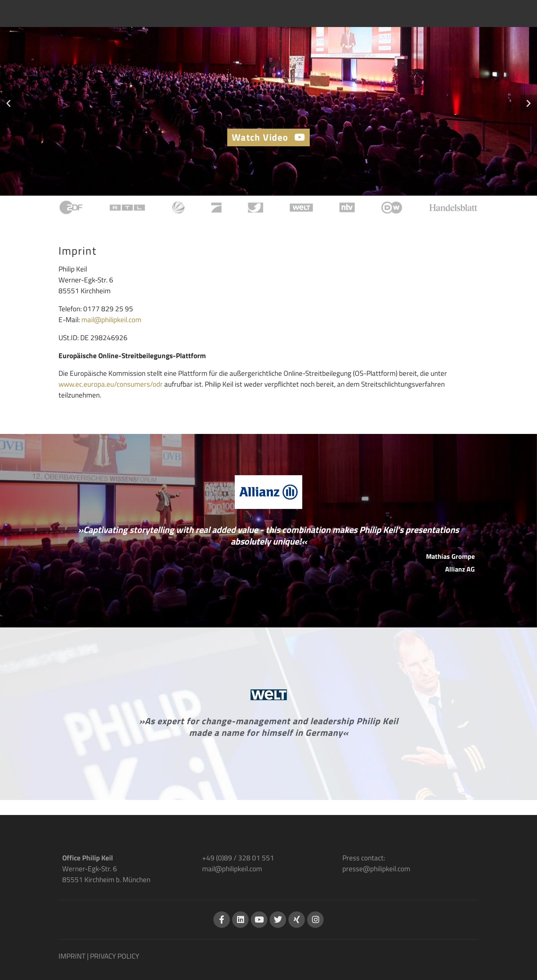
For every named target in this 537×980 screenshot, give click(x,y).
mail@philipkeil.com (111, 319)
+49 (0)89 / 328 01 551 (238, 858)
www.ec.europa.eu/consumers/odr (111, 384)
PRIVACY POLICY (115, 956)
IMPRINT (72, 956)
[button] (8, 103)
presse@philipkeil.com (376, 868)
